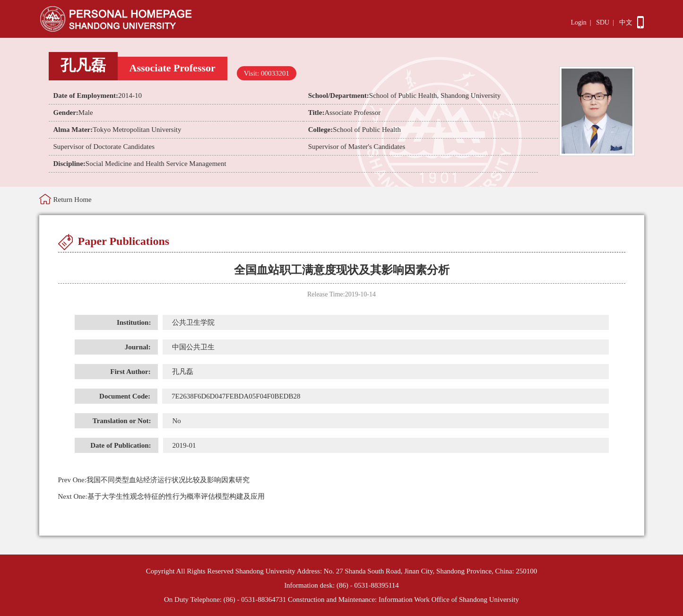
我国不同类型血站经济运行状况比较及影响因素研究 (154, 480)
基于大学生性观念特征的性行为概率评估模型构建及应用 (161, 496)
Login (578, 22)
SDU (603, 22)
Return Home (73, 200)
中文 (626, 22)
